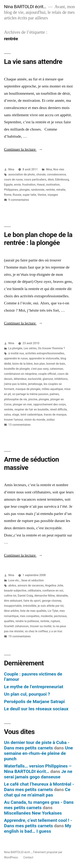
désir (51, 180)
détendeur (20, 379)
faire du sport (32, 601)
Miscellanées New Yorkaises (33, 813)
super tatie (29, 195)
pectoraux (60, 616)
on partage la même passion (30, 394)
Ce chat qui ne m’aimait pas (37, 792)
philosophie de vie (15, 399)
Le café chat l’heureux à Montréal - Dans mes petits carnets (39, 787)
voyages (53, 195)
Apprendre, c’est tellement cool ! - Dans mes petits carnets (38, 823)
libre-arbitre (11, 611)
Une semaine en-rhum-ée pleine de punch (38, 753)
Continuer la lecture (23, 149)
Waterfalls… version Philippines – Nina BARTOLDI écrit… (38, 769)
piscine (33, 399)
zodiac (51, 420)
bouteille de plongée (17, 369)
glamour (48, 379)
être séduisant (13, 601)
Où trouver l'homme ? (51, 348)
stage (16, 415)
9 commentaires (19, 200)
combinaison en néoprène (20, 374)
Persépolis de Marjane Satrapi (34, 702)
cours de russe (13, 180)
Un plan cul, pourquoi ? (27, 694)
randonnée (38, 190)
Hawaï (41, 185)
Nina (11, 169)
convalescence (56, 174)
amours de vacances (31, 585)
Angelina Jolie (54, 585)
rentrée (50, 190)
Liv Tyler (53, 611)
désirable (62, 596)
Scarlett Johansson (16, 626)
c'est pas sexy (40, 369)
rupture (55, 621)
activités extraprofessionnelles (45, 353)
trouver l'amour (13, 420)
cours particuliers (35, 180)
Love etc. (14, 580)
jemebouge (35, 384)
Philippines (11, 190)
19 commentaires (19, 636)
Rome (8, 195)
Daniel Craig (25, 596)
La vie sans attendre (33, 62)
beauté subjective (15, 591)
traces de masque (55, 415)
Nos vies (59, 169)
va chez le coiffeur (36, 631)
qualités (9, 621)
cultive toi (10, 596)
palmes (54, 394)
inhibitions (61, 379)
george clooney (52, 601)
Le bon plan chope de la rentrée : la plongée (38, 239)
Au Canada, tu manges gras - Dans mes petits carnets (39, 805)
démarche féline (45, 596)
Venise (42, 195)
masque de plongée (28, 389)
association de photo (22, 174)
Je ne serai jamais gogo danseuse (38, 774)
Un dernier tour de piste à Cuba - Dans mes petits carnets (37, 745)
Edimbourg (62, 180)
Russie (17, 195)
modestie (47, 616)
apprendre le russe (16, 358)
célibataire (34, 591)
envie (17, 185)
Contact (28, 857)
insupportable (13, 606)
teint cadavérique (31, 415)
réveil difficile (59, 409)
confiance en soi (53, 591)
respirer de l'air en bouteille (31, 409)
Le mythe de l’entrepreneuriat (34, 687)
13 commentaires (19, 425)
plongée (25, 190)
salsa (7, 415)
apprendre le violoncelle (44, 358)
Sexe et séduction (32, 580)
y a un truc (56, 631)
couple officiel (47, 374)
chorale (41, 174)
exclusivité (34, 379)
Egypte (8, 185)
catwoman (57, 369)
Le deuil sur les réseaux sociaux (36, 709)
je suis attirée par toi (51, 606)
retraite (61, 190)
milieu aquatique (52, 389)
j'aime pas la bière (15, 384)
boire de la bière (23, 364)
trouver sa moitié (41, 626)
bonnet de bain (56, 364)
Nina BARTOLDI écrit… (25, 7)
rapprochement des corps (49, 404)
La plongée (15, 348)
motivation (53, 185)
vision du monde (35, 420)
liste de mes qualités (33, 611)
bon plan (39, 364)
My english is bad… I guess (38, 828)
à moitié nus (16, 353)
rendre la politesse (27, 621)
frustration (29, 185)
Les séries (30, 348)
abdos (12, 585)
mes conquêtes (30, 616)
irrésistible (30, 606)
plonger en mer (22, 404)
